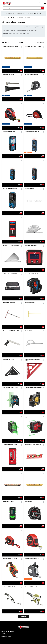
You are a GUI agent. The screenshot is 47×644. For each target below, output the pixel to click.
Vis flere (41, 36)
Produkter (7, 18)
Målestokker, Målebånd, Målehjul (20, 30)
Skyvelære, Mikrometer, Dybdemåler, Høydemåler (16, 33)
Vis (20, 71)
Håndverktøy (14, 18)
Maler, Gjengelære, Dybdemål (34, 27)
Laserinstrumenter (19, 27)
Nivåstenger (34, 30)
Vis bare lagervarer (40, 42)
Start (3, 18)
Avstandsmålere (7, 27)
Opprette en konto (6, 636)
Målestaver (6, 30)
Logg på (3, 634)
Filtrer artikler (23, 42)
